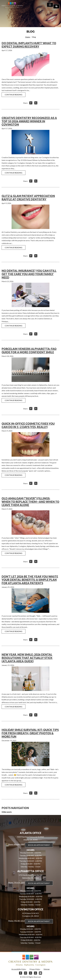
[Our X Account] (30, 974)
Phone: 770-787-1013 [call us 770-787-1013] (16, 921)
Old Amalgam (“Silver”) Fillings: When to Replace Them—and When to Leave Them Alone (30, 502)
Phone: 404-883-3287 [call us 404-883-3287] (16, 844)
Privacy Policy (35, 969)
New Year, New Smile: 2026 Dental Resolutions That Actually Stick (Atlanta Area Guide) (27, 658)
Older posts (7, 812)
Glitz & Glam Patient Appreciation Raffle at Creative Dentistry (28, 198)
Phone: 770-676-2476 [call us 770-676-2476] (16, 882)
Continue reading (14, 95)
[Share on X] (36, 103)
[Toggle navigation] (50, 5)
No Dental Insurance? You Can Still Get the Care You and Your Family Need (29, 274)
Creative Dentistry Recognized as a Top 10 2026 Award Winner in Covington (29, 121)
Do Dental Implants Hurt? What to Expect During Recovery (29, 45)
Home (28, 37)
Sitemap (47, 969)
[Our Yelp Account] (35, 974)
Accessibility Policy (19, 969)
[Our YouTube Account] (40, 974)
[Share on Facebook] (31, 103)
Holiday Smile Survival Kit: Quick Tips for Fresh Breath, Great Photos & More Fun (30, 733)
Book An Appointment (39, 845)
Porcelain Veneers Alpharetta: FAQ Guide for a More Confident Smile (29, 350)
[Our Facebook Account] (21, 974)
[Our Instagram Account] (26, 974)
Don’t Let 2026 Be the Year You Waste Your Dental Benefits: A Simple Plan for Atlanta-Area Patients (30, 580)
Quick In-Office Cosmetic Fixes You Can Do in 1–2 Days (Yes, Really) (28, 425)
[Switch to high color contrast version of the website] (56, 6)
